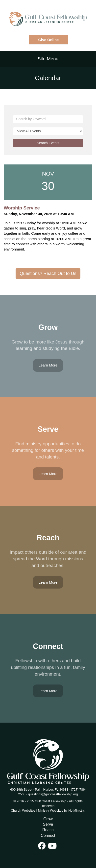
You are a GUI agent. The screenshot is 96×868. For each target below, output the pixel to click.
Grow (48, 819)
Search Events (48, 143)
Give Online (48, 40)
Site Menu (48, 59)
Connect (48, 835)
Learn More (48, 365)
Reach (48, 830)
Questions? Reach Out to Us (48, 274)
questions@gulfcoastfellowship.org (53, 794)
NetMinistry (76, 811)
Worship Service (22, 208)
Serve (48, 824)
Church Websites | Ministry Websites (37, 811)
